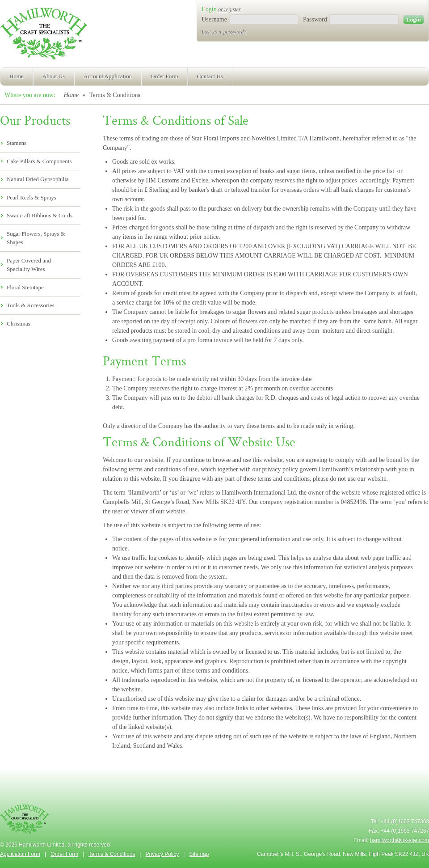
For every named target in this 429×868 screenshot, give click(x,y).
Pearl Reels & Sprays (32, 197)
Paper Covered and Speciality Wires (29, 265)
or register (229, 9)
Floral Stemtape (25, 287)
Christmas (19, 324)
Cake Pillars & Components (39, 161)
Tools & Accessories (31, 305)
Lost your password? (224, 32)
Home (17, 76)
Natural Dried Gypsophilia (38, 179)
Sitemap (199, 854)
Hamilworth (44, 36)
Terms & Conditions (112, 854)
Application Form (20, 854)
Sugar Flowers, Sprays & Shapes (36, 238)
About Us (54, 76)
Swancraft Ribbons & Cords (40, 215)
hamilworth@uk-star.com (400, 840)
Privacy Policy (162, 854)
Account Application (108, 76)
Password (315, 19)
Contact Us (210, 76)
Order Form (164, 76)
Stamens (17, 143)
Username (214, 19)
